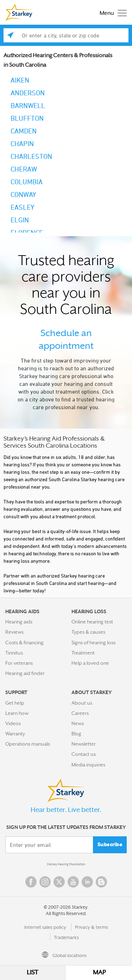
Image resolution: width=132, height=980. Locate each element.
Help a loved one (90, 663)
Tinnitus (14, 653)
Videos (13, 723)
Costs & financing (24, 643)
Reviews (14, 632)
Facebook (31, 882)
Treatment (83, 653)
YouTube (73, 882)
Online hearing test (92, 622)
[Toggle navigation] (111, 13)
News (78, 723)
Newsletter (84, 744)
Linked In (87, 882)
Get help (15, 703)
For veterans (19, 663)
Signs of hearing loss (93, 643)
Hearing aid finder (25, 673)
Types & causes (88, 632)
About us (82, 703)
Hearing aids (19, 622)
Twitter (59, 882)
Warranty (15, 734)
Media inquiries (88, 765)
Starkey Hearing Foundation (66, 864)
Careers (80, 713)
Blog (76, 734)
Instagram (45, 882)
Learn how (17, 713)
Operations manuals (28, 744)
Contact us (84, 754)
